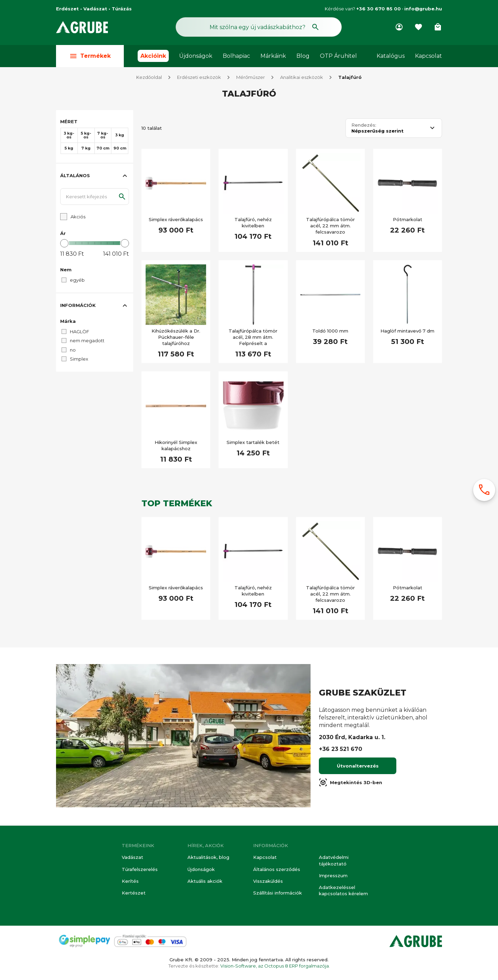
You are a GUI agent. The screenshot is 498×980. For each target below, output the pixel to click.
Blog (303, 56)
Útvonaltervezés (358, 768)
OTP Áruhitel (338, 56)
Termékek (90, 56)
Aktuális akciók (205, 881)
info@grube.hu (423, 9)
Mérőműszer (251, 79)
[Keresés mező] (259, 27)
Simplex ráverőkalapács (176, 221)
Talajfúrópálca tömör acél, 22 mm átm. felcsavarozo (330, 227)
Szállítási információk (278, 893)
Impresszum (333, 875)
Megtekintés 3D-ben (351, 784)
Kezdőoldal (149, 79)
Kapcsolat (428, 56)
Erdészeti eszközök (199, 79)
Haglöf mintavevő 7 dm (407, 333)
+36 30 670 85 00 (379, 9)
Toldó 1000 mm (330, 333)
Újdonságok (196, 56)
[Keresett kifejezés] (95, 198)
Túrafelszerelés (140, 869)
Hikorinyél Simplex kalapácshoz (176, 447)
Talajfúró (350, 79)
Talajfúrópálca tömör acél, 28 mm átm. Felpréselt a (253, 339)
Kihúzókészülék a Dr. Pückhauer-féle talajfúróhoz (176, 339)
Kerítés (130, 881)
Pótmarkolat (408, 221)
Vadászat (132, 857)
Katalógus (391, 56)
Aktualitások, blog (208, 857)
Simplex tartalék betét (253, 444)
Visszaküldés (268, 881)
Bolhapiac (236, 56)
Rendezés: (364, 127)
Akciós (78, 218)
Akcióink (153, 56)
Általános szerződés (277, 869)
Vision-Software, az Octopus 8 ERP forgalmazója (275, 966)
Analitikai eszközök (302, 79)
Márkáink (273, 56)
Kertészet (134, 893)
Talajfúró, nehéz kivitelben (253, 224)
